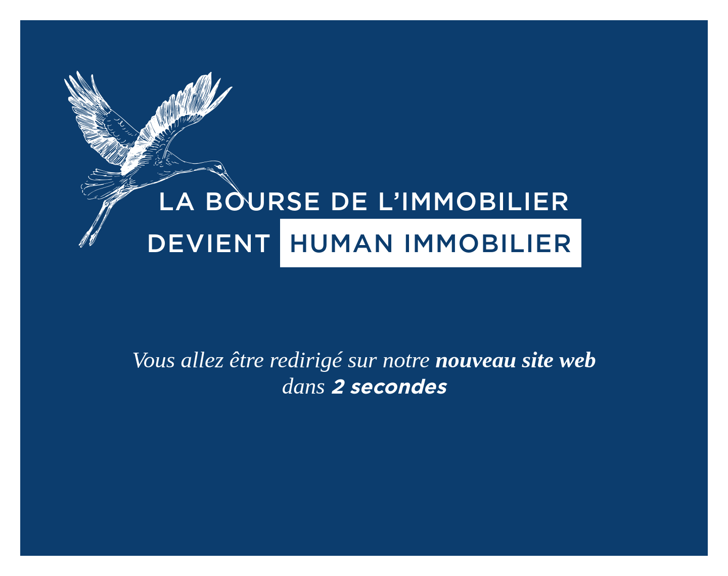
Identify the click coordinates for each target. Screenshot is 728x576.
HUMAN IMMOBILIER (431, 243)
